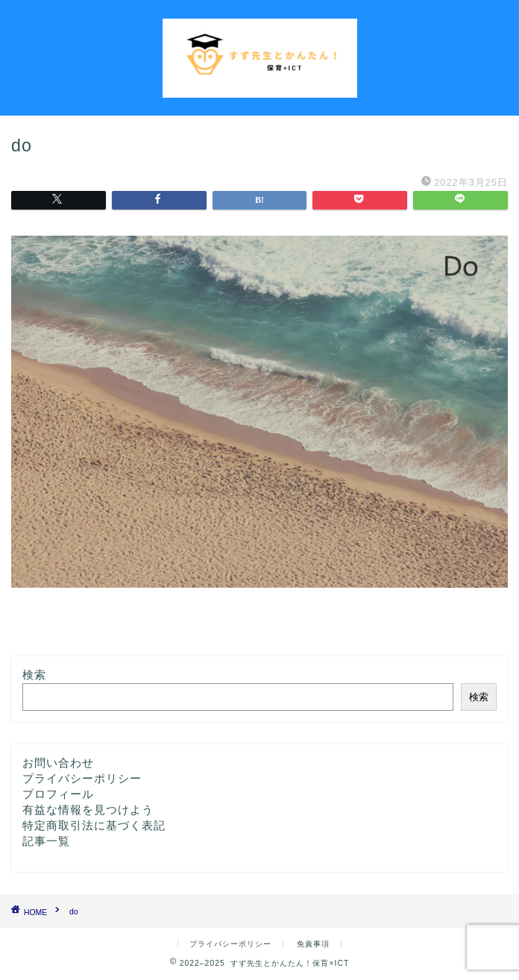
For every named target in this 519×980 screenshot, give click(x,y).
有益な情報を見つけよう (88, 810)
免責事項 (313, 944)
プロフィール (58, 794)
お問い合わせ (58, 763)
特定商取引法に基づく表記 (94, 825)
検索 (34, 675)
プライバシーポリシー (82, 778)
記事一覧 (46, 841)
